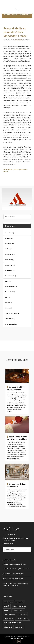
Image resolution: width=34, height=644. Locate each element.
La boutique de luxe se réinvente (13, 574)
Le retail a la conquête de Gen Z (13, 578)
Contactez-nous (8, 543)
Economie (8, 254)
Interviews (8, 270)
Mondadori (8, 169)
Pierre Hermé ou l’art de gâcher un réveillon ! (17, 569)
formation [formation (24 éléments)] (19, 627)
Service (7, 308)
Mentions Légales (15, 638)
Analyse (8, 238)
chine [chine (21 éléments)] (22, 610)
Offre (7, 297)
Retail (7, 303)
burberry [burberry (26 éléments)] (23, 606)
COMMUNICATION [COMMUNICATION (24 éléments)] (10, 614)
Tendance (8, 319)
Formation (9, 260)
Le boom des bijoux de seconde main (14, 564)
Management (10, 286)
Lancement (9, 276)
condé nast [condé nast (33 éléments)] (22, 614)
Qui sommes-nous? (11, 534)
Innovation (9, 265)
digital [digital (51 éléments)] (27, 619)
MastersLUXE (9, 292)
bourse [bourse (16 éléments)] (14, 606)
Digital (7, 249)
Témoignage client (11, 313)
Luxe (7, 281)
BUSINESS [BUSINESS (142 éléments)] (7, 610)
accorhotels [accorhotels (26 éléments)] (8, 602)
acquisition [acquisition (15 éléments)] (20, 602)
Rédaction (10, 40)
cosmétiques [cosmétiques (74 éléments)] (8, 619)
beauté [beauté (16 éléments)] (6, 606)
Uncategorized (10, 324)
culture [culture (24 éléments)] (19, 619)
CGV (22, 638)
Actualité (8, 233)
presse (16, 169)
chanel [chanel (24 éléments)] (15, 610)
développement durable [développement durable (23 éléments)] (12, 623)
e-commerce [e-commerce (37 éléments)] (8, 627)
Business (26, 40)
